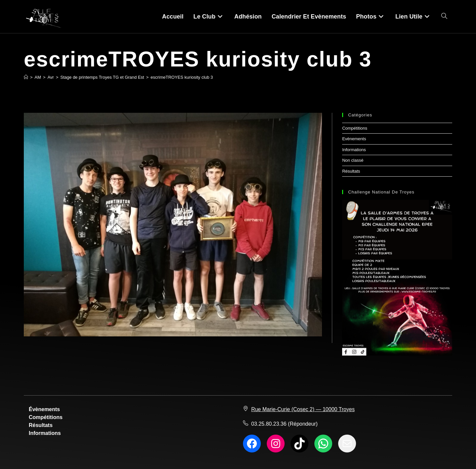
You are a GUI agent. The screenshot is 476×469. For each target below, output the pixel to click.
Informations (354, 150)
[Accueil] (26, 77)
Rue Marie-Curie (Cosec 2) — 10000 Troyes (303, 409)
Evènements (354, 139)
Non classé (353, 160)
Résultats (351, 171)
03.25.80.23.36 (269, 424)
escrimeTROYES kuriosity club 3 (182, 77)
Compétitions (355, 128)
